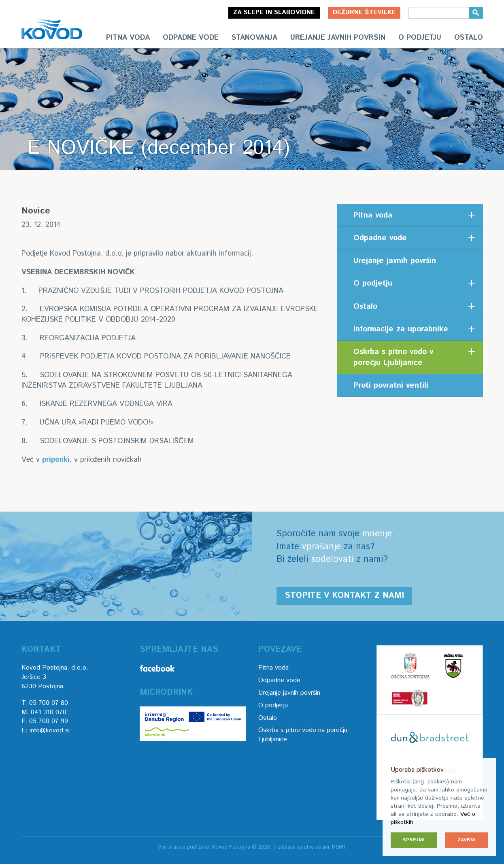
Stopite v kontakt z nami (344, 596)
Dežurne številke (364, 12)
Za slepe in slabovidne (274, 12)
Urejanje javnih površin (338, 38)
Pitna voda (128, 38)
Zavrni (467, 840)
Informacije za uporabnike (401, 329)
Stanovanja (254, 38)
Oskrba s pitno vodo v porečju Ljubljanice (393, 357)
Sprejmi (414, 840)
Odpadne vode (191, 38)
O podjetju (420, 38)
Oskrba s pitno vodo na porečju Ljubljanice (303, 735)
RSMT (339, 847)
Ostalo (469, 38)
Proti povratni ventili (391, 385)
